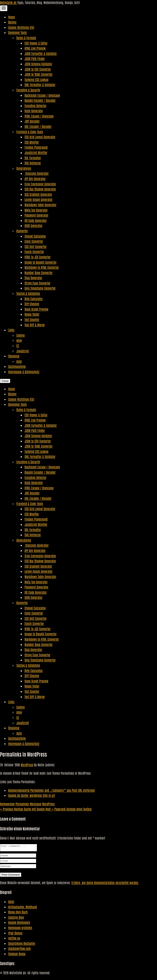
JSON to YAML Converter (39, 74)
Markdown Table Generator (40, 205)
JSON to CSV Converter (38, 69)
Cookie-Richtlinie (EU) (21, 27)
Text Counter (32, 319)
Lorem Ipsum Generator (39, 199)
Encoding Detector (35, 106)
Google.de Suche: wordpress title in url (32, 795)
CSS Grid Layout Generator (40, 137)
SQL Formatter (33, 158)
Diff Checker (32, 304)
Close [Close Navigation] (5, 381)
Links (11, 330)
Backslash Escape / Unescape (42, 95)
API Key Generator (35, 179)
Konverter (22, 231)
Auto (19, 361)
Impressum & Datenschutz (24, 372)
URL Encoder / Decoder (38, 126)
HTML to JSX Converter (38, 257)
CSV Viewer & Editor (36, 43)
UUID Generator (34, 225)
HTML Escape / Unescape (39, 116)
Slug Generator (33, 278)
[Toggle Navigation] (4, 8)
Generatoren (24, 168)
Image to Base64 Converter (41, 262)
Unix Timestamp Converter (40, 288)
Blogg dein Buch (18, 913)
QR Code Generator (36, 220)
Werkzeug (36, 804)
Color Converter (34, 241)
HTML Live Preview (35, 48)
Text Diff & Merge (35, 325)
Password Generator (36, 215)
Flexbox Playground (36, 147)
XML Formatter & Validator (40, 85)
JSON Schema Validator (38, 64)
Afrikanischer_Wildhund (23, 908)
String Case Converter (37, 283)
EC (18, 346)
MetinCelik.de (9, 2)
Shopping (14, 356)
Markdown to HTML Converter (42, 267)
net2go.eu (14, 939)
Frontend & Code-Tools (30, 132)
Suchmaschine (17, 366)
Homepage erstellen (20, 929)
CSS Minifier (32, 142)
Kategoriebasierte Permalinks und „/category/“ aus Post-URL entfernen (52, 790)
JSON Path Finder (35, 59)
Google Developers (19, 924)
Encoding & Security (28, 90)
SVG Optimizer (33, 163)
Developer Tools (17, 32)
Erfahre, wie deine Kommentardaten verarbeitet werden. (105, 884)
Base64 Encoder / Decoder (40, 100)
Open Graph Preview (36, 309)
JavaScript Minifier (36, 152)
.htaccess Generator (37, 173)
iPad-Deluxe (15, 934)
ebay (19, 340)
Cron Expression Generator (40, 184)
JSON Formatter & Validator (41, 53)
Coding (20, 335)
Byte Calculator (34, 299)
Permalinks (22, 804)
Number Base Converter (39, 273)
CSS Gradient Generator (38, 194)
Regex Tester (32, 314)
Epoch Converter (34, 252)
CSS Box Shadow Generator (40, 189)
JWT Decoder (32, 121)
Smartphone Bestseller (22, 945)
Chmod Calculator (35, 236)
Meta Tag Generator (36, 210)
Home (12, 17)
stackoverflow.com (20, 950)
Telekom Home (17, 955)
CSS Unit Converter (36, 246)
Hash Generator (34, 111)
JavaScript (23, 351)
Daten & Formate (26, 38)
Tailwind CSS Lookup (36, 80)
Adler (11, 903)
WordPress (27, 765)
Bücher (12, 22)
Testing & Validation (28, 293)
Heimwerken (7, 804)
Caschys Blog (16, 918)
